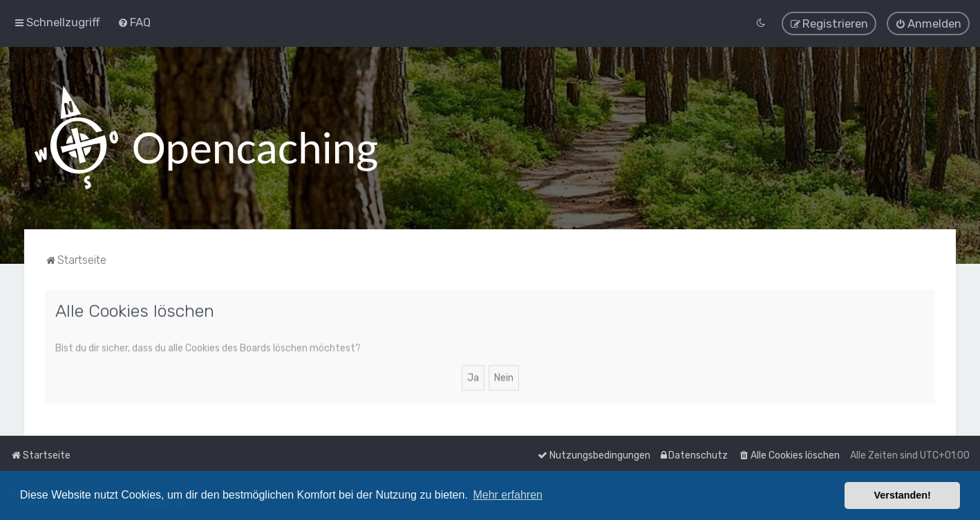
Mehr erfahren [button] (508, 495)
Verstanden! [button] (903, 495)
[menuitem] (134, 22)
